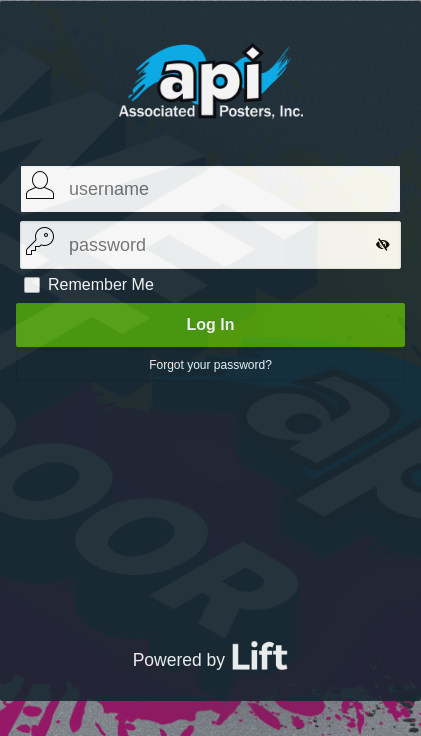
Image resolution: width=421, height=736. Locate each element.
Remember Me (101, 285)
